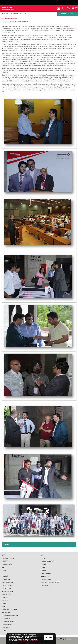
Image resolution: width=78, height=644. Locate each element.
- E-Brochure (6, 628)
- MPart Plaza (6, 588)
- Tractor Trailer (7, 564)
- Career (5, 597)
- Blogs (4, 631)
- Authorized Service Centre (50, 582)
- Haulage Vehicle (8, 558)
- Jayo (43, 558)
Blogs (6, 13)
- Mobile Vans (6, 579)
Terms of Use (23, 641)
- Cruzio (43, 570)
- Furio (4, 570)
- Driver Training (7, 585)
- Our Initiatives (7, 625)
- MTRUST (5, 600)
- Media (4, 603)
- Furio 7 (43, 564)
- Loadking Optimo (47, 561)
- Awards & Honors (8, 622)
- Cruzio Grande (46, 573)
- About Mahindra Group (10, 615)
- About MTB (6, 618)
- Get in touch (45, 585)
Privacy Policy (34, 641)
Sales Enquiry (67, 14)
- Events (4, 606)
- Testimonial (6, 594)
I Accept (48, 637)
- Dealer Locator (46, 579)
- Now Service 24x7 (8, 582)
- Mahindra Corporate (9, 609)
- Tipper (4, 561)
